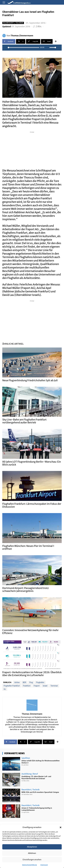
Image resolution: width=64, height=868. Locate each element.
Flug (31, 682)
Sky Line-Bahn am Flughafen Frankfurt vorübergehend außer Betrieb (24, 421)
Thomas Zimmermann (22, 36)
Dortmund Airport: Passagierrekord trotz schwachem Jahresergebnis (25, 590)
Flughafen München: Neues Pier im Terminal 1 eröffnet (28, 547)
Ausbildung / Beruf (30, 774)
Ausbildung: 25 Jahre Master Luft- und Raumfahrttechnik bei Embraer (36, 777)
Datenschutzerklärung (29, 865)
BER (24, 682)
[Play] (5, 48)
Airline (17, 682)
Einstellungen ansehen (32, 860)
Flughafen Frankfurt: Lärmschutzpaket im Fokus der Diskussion (32, 505)
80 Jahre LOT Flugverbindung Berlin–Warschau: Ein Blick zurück (32, 463)
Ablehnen (32, 853)
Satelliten (26, 758)
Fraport (37, 686)
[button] (61, 827)
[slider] (23, 48)
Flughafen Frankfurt (12, 686)
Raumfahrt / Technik (13, 23)
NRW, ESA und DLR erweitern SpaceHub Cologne (40, 792)
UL (5, 689)
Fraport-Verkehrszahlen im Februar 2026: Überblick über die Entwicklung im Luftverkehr (32, 674)
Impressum (44, 865)
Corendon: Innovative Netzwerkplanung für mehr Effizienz (30, 632)
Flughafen (40, 682)
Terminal (54, 686)
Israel (45, 686)
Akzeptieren (32, 847)
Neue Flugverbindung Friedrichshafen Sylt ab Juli (30, 380)
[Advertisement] (32, 150)
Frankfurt (27, 686)
